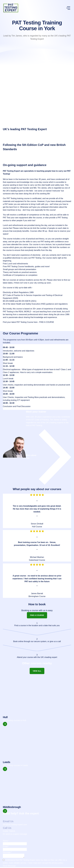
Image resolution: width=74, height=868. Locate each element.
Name (6, 841)
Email (6, 846)
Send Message (9, 867)
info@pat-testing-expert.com (15, 825)
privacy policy (57, 864)
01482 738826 (9, 831)
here (59, 280)
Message (7, 852)
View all (37, 671)
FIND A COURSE (47, 322)
